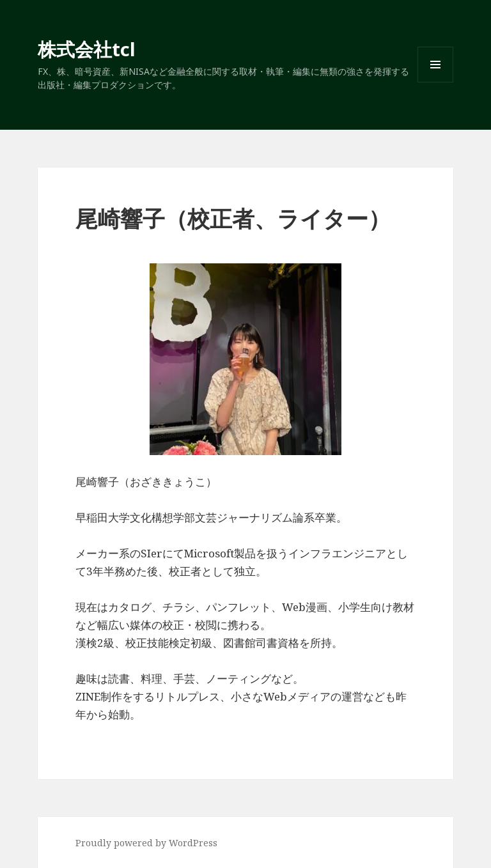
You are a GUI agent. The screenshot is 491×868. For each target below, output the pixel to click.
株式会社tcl (87, 49)
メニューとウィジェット (435, 82)
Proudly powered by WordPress (146, 843)
